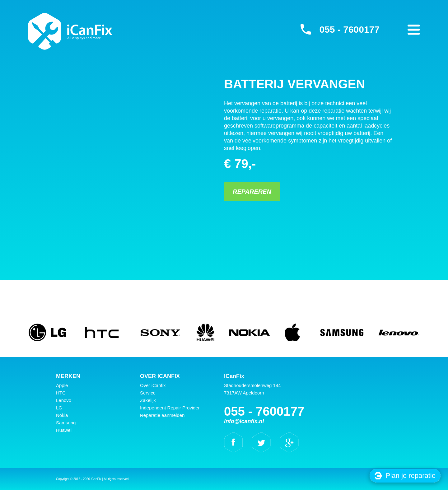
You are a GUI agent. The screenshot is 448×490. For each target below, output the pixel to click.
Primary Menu (414, 30)
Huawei (64, 430)
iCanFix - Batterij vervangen (70, 31)
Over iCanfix (153, 385)
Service (148, 393)
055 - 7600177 (349, 29)
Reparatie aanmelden (162, 415)
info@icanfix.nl (244, 421)
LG (59, 408)
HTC (61, 393)
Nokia (62, 415)
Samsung (66, 423)
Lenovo (64, 400)
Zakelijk (148, 400)
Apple (62, 385)
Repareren (252, 192)
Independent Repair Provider (170, 408)
